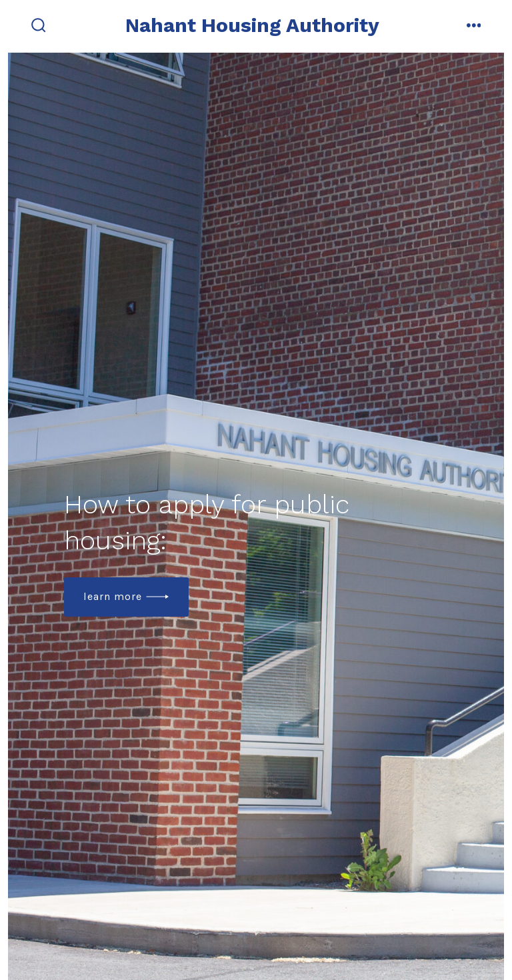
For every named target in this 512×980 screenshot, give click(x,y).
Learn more (113, 596)
